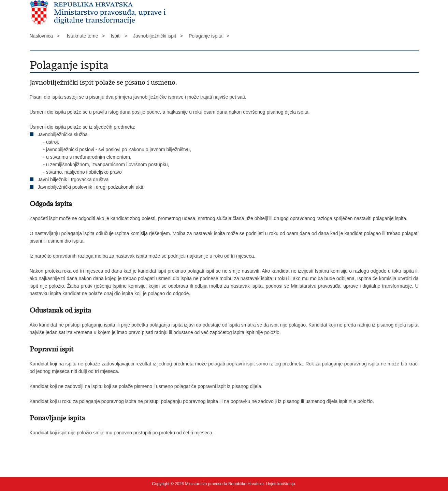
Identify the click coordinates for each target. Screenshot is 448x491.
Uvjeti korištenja (281, 484)
